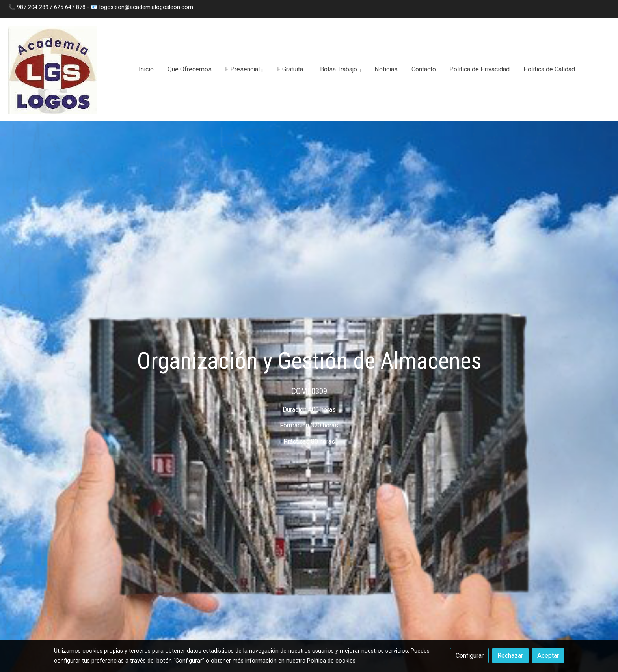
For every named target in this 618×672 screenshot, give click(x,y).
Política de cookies (331, 661)
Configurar (470, 656)
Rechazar (510, 656)
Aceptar (548, 656)
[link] (53, 70)
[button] (244, 70)
